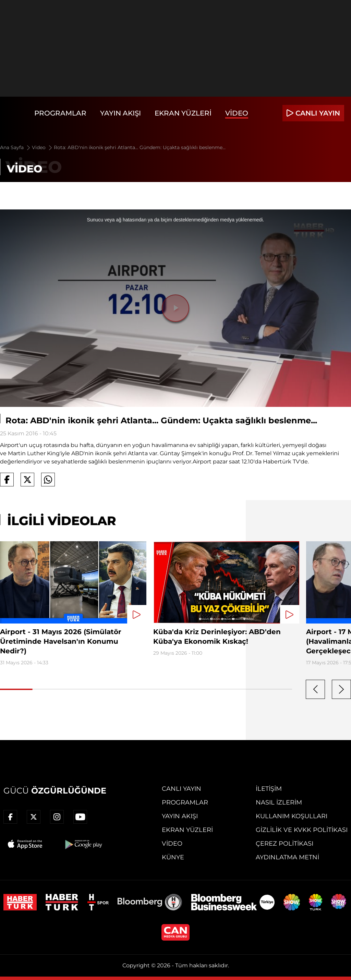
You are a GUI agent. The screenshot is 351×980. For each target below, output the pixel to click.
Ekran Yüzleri (183, 113)
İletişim (269, 789)
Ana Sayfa (16, 147)
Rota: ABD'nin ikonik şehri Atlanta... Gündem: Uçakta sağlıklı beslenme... (140, 147)
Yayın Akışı (120, 113)
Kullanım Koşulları (292, 816)
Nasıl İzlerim (279, 802)
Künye (173, 857)
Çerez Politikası (285, 844)
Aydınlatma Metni (287, 857)
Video (237, 113)
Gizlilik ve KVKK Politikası (302, 830)
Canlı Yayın (181, 789)
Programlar (60, 113)
